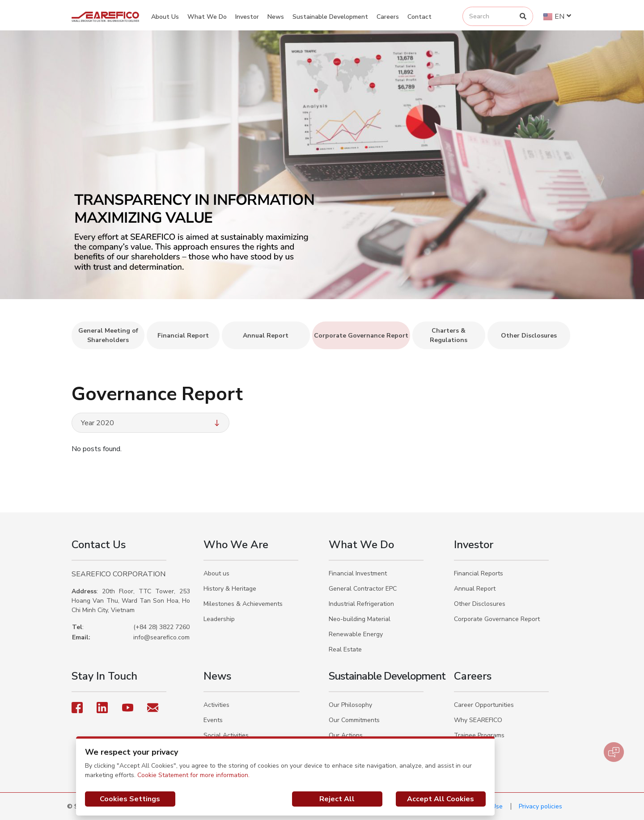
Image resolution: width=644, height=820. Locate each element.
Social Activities (226, 735)
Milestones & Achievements (243, 604)
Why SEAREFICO (478, 720)
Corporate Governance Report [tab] (361, 336)
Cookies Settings (130, 799)
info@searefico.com (161, 637)
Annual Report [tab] (266, 336)
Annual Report (475, 589)
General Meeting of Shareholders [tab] (108, 335)
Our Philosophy (350, 705)
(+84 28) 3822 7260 (161, 627)
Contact (419, 17)
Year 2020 (151, 423)
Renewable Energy (356, 634)
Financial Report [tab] (183, 336)
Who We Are (236, 545)
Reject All (337, 799)
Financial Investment (358, 573)
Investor (247, 17)
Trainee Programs (479, 735)
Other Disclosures (480, 604)
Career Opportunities (484, 705)
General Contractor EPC (363, 589)
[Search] (523, 16)
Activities (216, 705)
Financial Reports (479, 573)
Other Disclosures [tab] (529, 336)
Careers (388, 17)
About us (216, 573)
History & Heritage (230, 589)
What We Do (207, 17)
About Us (165, 17)
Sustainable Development (330, 17)
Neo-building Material (360, 619)
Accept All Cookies (441, 799)
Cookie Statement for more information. (193, 775)
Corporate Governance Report (497, 619)
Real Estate (345, 649)
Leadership (219, 619)
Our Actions (346, 735)
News (276, 17)
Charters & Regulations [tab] (449, 335)
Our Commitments (354, 720)
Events (213, 720)
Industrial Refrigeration (361, 604)
